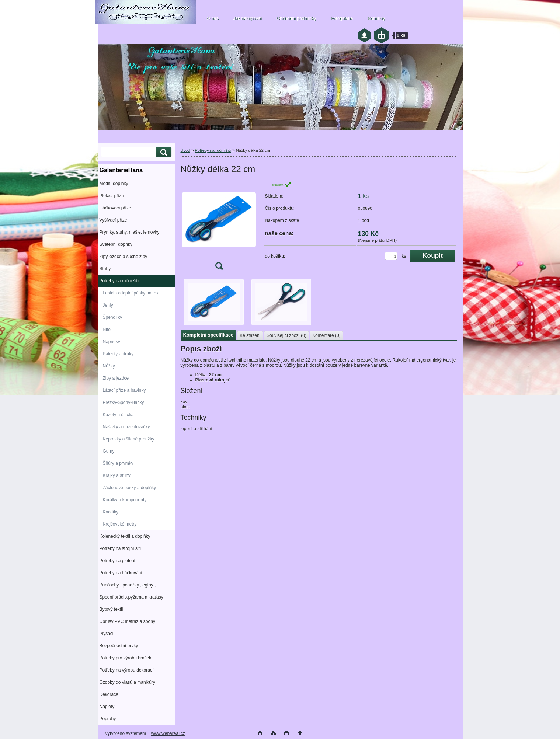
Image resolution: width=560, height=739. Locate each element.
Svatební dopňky (116, 244)
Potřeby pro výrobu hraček (126, 658)
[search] (163, 152)
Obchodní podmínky (296, 18)
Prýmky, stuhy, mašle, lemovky (130, 232)
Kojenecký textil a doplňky (125, 536)
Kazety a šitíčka (118, 415)
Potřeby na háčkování (121, 573)
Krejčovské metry (120, 524)
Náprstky (112, 342)
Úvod (185, 150)
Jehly (108, 305)
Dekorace (109, 694)
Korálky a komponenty (125, 500)
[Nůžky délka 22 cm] (219, 228)
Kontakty (376, 18)
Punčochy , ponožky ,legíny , (128, 585)
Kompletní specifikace (208, 335)
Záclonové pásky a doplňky (130, 488)
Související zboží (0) (286, 335)
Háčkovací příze (115, 208)
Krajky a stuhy (117, 475)
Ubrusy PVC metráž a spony (127, 621)
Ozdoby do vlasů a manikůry (127, 682)
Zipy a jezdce (116, 378)
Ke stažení (250, 335)
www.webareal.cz (168, 733)
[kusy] (391, 256)
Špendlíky (113, 317)
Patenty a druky (118, 354)
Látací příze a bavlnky (124, 390)
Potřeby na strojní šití (120, 548)
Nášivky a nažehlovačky (126, 427)
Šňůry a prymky (118, 463)
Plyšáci (107, 634)
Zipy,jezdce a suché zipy (124, 257)
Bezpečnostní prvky (119, 646)
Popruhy (108, 719)
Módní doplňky (114, 184)
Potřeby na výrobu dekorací (127, 670)
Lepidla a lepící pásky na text (131, 293)
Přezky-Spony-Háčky (124, 402)
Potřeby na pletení (117, 561)
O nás (213, 18)
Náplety (107, 707)
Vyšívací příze (113, 220)
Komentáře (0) (326, 335)
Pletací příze (112, 196)
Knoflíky (111, 512)
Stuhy (105, 269)
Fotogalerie (342, 18)
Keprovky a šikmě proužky (129, 439)
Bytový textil (111, 609)
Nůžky (109, 366)
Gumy (109, 451)
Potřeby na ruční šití (119, 281)
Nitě (107, 330)
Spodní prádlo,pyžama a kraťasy (131, 597)
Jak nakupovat (248, 18)
